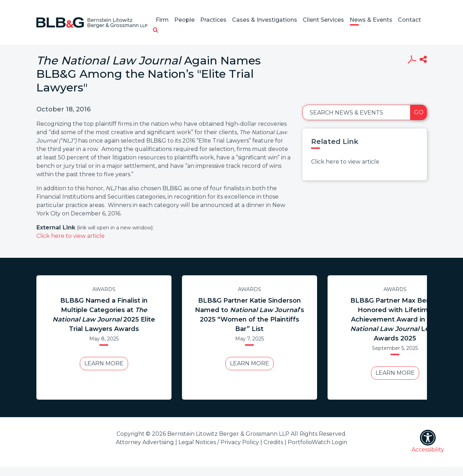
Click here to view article (71, 236)
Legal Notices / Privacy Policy (219, 442)
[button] (156, 30)
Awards (104, 289)
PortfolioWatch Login (317, 442)
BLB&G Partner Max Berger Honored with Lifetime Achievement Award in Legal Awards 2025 (395, 319)
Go (419, 112)
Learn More (104, 363)
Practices (213, 20)
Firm (162, 20)
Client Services (323, 20)
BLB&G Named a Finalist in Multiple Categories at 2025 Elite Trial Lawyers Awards (104, 315)
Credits (273, 442)
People (184, 20)
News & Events (371, 20)
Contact (409, 20)
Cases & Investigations (265, 20)
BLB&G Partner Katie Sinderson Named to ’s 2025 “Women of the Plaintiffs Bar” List (250, 315)
